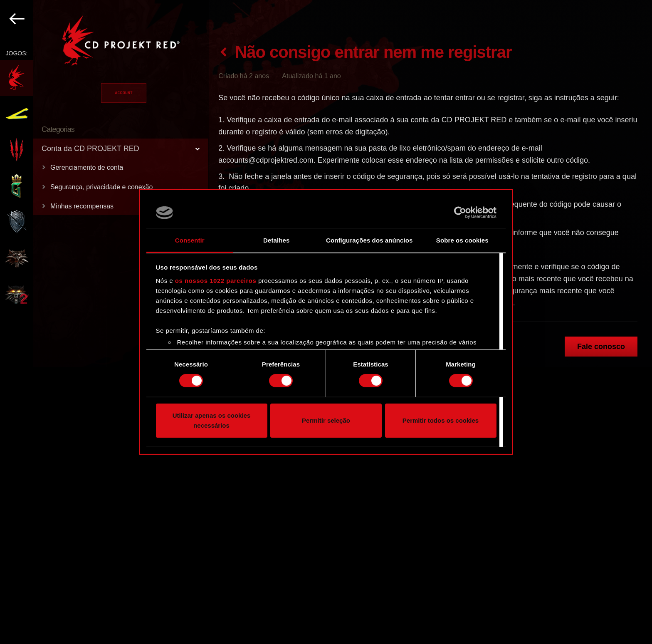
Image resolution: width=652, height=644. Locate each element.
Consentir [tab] (190, 240)
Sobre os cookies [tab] (462, 240)
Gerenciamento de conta (87, 167)
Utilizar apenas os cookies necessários (212, 420)
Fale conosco (601, 347)
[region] (104, 322)
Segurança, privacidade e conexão (101, 187)
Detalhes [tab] (276, 240)
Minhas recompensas (82, 206)
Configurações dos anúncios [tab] (369, 240)
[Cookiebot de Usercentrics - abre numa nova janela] (460, 213)
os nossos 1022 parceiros (216, 281)
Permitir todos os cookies (441, 420)
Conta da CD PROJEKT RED (90, 149)
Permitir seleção (326, 420)
